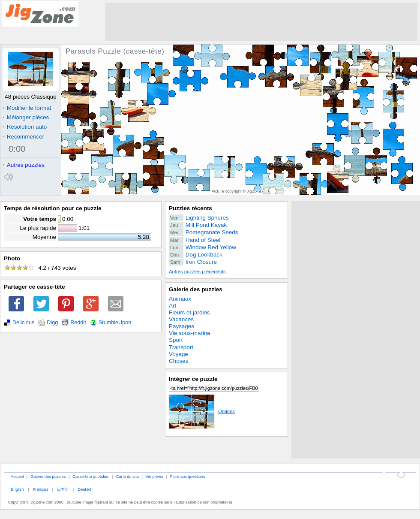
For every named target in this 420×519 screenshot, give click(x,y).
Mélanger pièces (26, 117)
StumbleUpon (115, 323)
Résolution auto (25, 127)
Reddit (78, 323)
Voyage (178, 354)
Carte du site (127, 476)
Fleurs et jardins (189, 312)
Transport (181, 347)
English (17, 489)
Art (172, 306)
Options (202, 411)
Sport (176, 340)
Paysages (181, 326)
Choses (179, 361)
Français (41, 489)
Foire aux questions (188, 476)
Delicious (23, 323)
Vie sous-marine (190, 333)
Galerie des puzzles (196, 289)
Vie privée (155, 476)
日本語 (63, 489)
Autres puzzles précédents (197, 272)
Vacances (181, 319)
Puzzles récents (190, 208)
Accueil (17, 476)
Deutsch (85, 489)
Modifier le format (27, 108)
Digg (52, 323)
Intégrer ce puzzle (193, 379)
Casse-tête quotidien (91, 476)
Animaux (180, 299)
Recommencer (23, 137)
